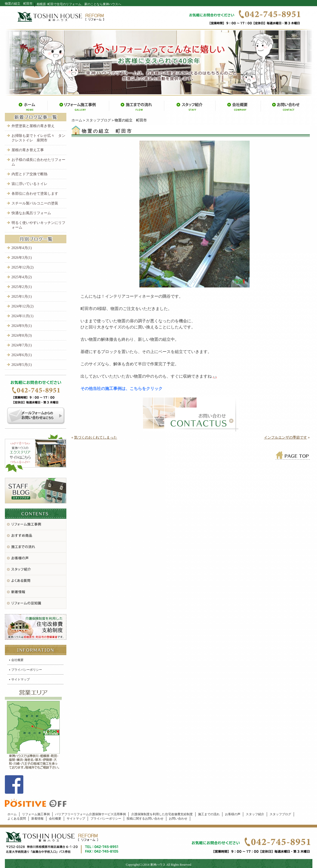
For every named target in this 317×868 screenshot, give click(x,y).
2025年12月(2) (23, 267)
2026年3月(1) (22, 258)
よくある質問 (17, 819)
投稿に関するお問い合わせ (145, 819)
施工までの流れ (209, 814)
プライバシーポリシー (27, 670)
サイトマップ (21, 679)
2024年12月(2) (23, 306)
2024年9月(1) (22, 326)
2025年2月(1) (22, 287)
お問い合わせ (178, 819)
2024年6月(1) (22, 355)
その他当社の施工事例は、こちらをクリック (121, 389)
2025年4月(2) (22, 277)
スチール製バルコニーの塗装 (35, 203)
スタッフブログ (98, 120)
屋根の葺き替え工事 (28, 150)
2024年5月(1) (22, 365)
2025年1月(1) (22, 297)
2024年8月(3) (22, 335)
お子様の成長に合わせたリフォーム (38, 162)
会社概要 (17, 660)
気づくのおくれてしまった (96, 437)
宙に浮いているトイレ (29, 184)
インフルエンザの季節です (285, 437)
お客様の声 (233, 814)
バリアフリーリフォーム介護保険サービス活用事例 (90, 814)
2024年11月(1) (23, 316)
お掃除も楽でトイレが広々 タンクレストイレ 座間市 (38, 138)
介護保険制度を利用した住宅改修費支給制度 (162, 814)
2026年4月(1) (22, 248)
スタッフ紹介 (255, 814)
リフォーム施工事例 (36, 814)
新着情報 (37, 819)
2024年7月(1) (22, 345)
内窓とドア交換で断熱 (29, 174)
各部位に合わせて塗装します (35, 194)
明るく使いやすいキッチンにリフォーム (38, 225)
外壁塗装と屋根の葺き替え (33, 126)
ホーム (77, 120)
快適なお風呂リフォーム (31, 213)
